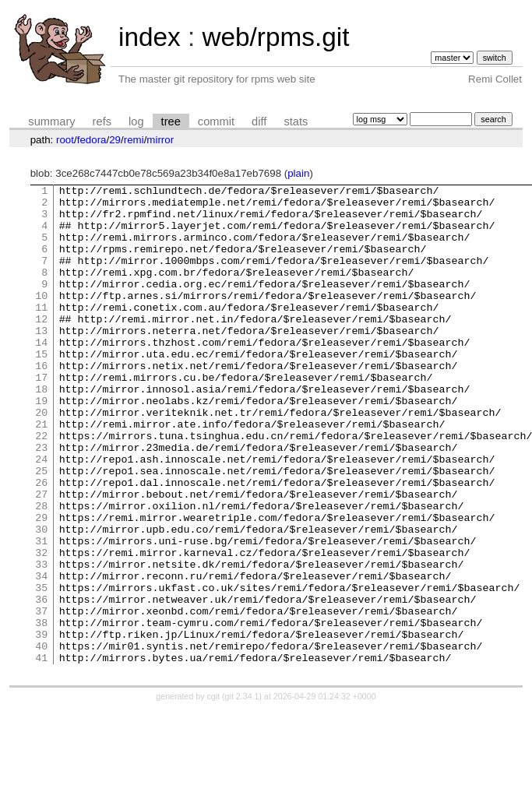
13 (41, 361)
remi (134, 140)
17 (41, 417)
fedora (92, 140)
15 (41, 389)
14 (41, 375)
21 (41, 473)
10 (41, 319)
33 (41, 641)
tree (171, 121)
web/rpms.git (275, 37)
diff (259, 121)
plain (298, 173)
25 (41, 529)
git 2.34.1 (242, 792)
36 (41, 683)
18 (41, 431)
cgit (215, 792)
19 (41, 445)
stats (296, 121)
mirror (160, 140)
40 (41, 739)
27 (41, 557)
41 (41, 753)
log (136, 121)
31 (41, 613)
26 (41, 543)
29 (115, 140)
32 (41, 627)
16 (41, 403)
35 (41, 669)
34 (41, 655)
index (150, 37)
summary (51, 121)
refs (102, 121)
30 (41, 599)
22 (41, 487)
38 (41, 711)
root (65, 140)
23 (41, 501)
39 (41, 725)
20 (41, 459)
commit (216, 121)
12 (41, 347)
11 (41, 333)
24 (41, 515)
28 (41, 571)
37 (41, 697)
